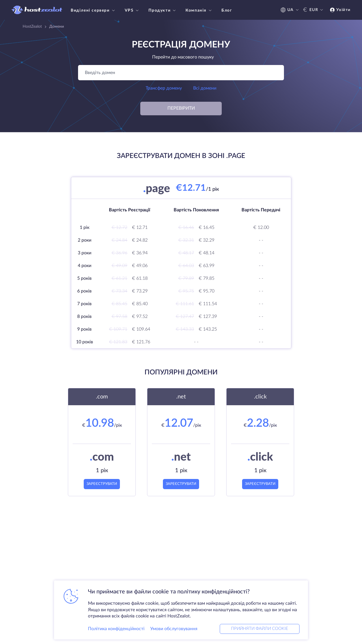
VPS (132, 10)
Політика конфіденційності (116, 628)
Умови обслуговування (174, 628)
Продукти (163, 10)
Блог (227, 10)
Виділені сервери (93, 10)
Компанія (199, 10)
